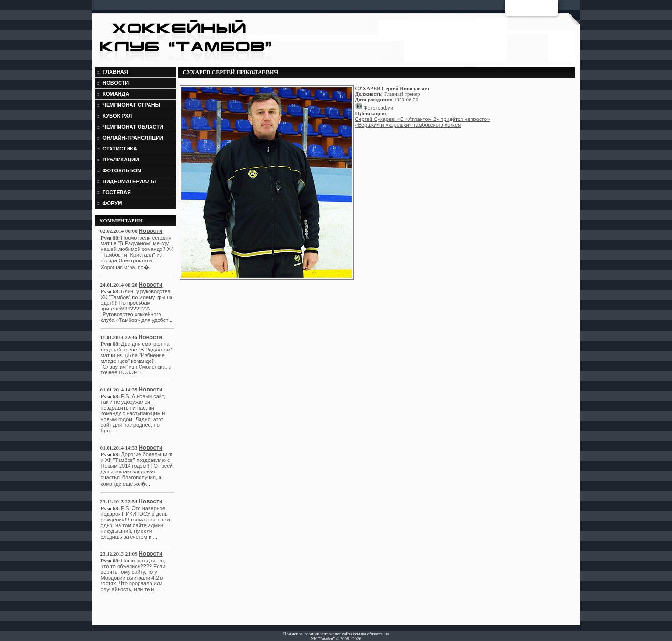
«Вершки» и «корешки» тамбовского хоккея (408, 125)
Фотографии (378, 108)
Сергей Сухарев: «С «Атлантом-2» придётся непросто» (423, 119)
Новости (150, 231)
